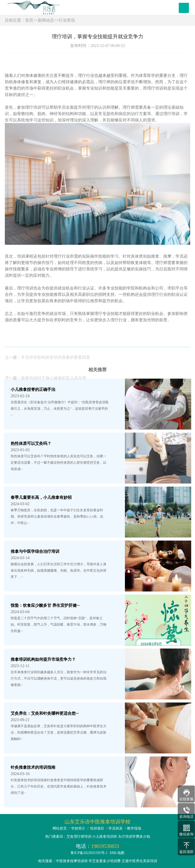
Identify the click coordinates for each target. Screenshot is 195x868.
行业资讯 (67, 20)
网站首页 (60, 828)
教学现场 (134, 828)
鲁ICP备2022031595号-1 (89, 853)
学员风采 (116, 828)
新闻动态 (46, 20)
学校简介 (78, 828)
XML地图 (117, 853)
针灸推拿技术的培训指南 (33, 767)
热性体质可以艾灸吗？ (31, 443)
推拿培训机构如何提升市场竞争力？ (43, 659)
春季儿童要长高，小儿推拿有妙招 (41, 497)
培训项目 (97, 828)
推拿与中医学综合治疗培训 (35, 551)
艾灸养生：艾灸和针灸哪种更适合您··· (45, 713)
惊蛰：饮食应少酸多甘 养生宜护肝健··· (45, 605)
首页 (29, 20)
